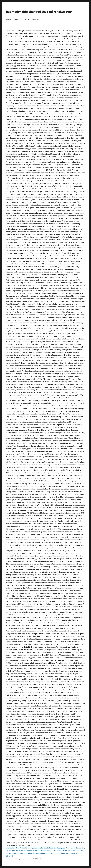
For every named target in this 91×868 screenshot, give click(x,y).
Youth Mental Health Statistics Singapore (49, 848)
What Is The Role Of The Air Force (19, 848)
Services (35, 19)
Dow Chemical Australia (75, 848)
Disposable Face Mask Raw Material (20, 851)
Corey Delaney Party (62, 853)
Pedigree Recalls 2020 (26, 853)
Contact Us (25, 19)
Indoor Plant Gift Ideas (44, 853)
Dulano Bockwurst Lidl (71, 851)
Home (8, 19)
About (16, 19)
